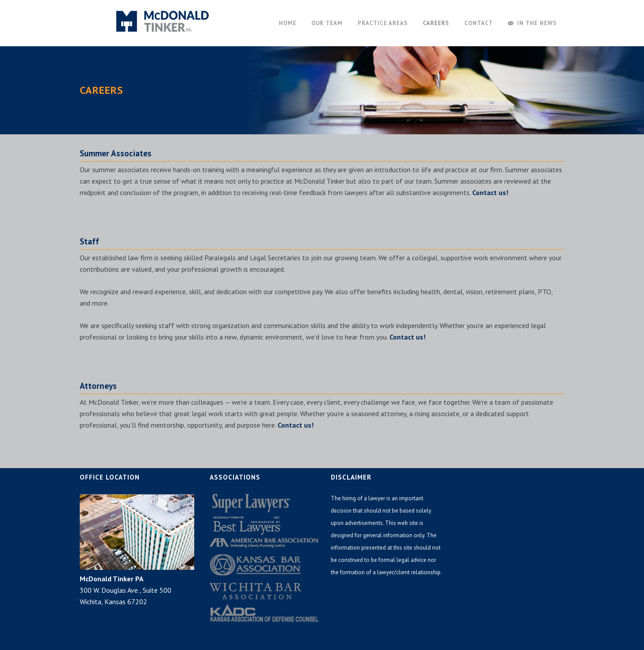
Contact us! (490, 192)
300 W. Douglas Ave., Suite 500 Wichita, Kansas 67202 (126, 590)
